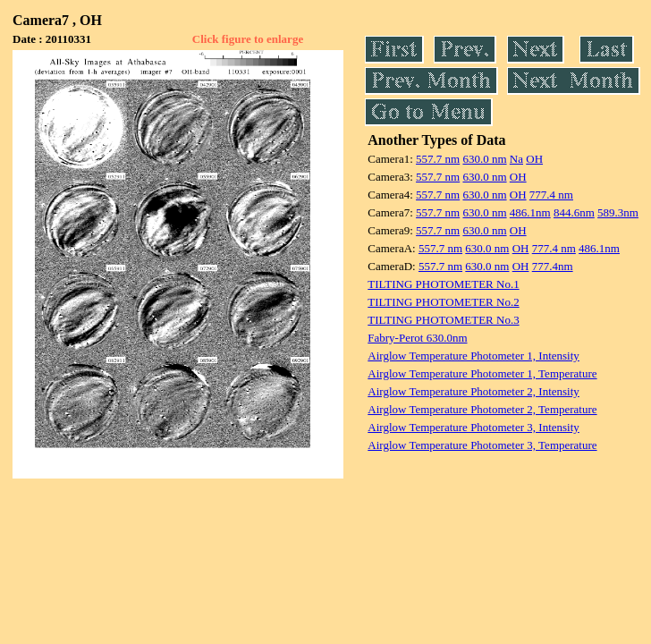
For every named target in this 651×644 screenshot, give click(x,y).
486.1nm (530, 212)
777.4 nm (551, 195)
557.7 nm (438, 159)
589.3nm (618, 212)
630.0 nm (484, 159)
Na (516, 159)
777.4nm (553, 266)
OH (534, 159)
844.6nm (574, 212)
